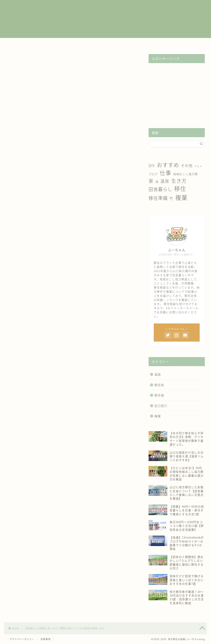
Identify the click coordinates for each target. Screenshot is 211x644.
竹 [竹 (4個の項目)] (171, 198)
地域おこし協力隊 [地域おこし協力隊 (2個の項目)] (185, 174)
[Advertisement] (177, 92)
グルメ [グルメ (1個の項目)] (198, 166)
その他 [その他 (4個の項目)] (187, 166)
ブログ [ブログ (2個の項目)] (153, 174)
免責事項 (46, 639)
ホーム (19, 43)
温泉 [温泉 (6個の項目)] (165, 181)
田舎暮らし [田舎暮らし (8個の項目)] (160, 189)
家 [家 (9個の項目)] (151, 181)
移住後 (105, 43)
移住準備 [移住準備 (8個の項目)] (158, 198)
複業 (48, 43)
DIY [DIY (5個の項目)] (152, 165)
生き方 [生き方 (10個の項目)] (179, 181)
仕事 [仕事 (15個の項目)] (165, 173)
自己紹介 (163, 43)
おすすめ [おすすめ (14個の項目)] (168, 165)
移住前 (77, 43)
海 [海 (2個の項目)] (157, 182)
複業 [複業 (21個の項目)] (181, 197)
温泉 (134, 43)
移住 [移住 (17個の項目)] (180, 189)
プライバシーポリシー (22, 639)
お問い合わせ (192, 43)
